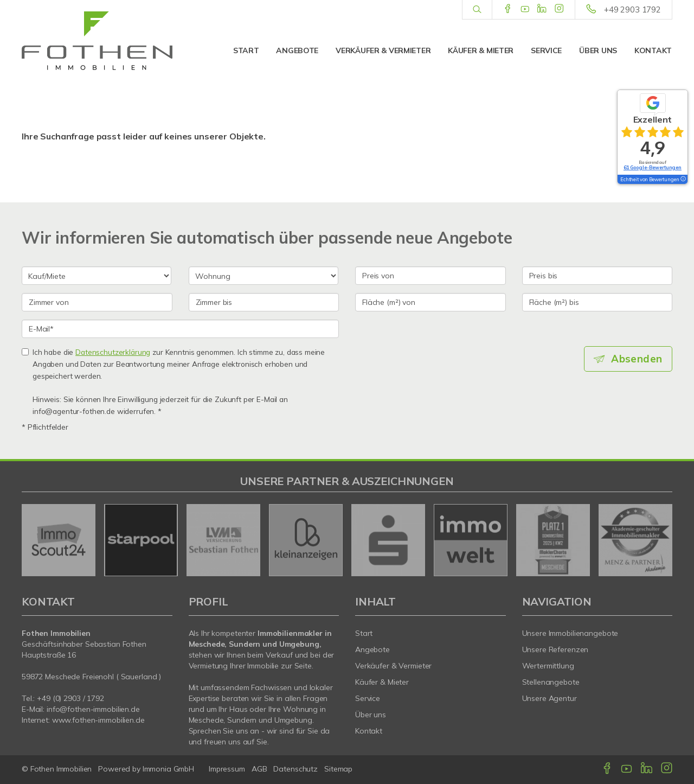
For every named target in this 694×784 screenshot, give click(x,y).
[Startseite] (97, 41)
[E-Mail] (180, 329)
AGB (259, 769)
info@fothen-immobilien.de (93, 709)
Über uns (598, 50)
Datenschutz (295, 769)
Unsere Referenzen (555, 649)
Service (546, 50)
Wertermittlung (548, 666)
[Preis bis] (597, 276)
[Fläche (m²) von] (430, 302)
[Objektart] (264, 276)
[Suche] (477, 10)
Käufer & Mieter (481, 50)
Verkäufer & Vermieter (383, 50)
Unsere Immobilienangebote (570, 633)
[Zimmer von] (97, 302)
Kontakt (653, 50)
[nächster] (660, 540)
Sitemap (338, 769)
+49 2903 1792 (632, 9)
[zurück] (34, 540)
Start (246, 50)
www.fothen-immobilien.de (98, 720)
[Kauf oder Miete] (97, 276)
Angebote (297, 50)
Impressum (227, 769)
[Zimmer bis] (264, 302)
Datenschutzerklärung (113, 352)
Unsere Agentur (550, 698)
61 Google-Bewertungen (653, 167)
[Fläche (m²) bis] (597, 302)
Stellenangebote (551, 682)
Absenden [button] (637, 359)
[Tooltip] (683, 180)
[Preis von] (430, 276)
